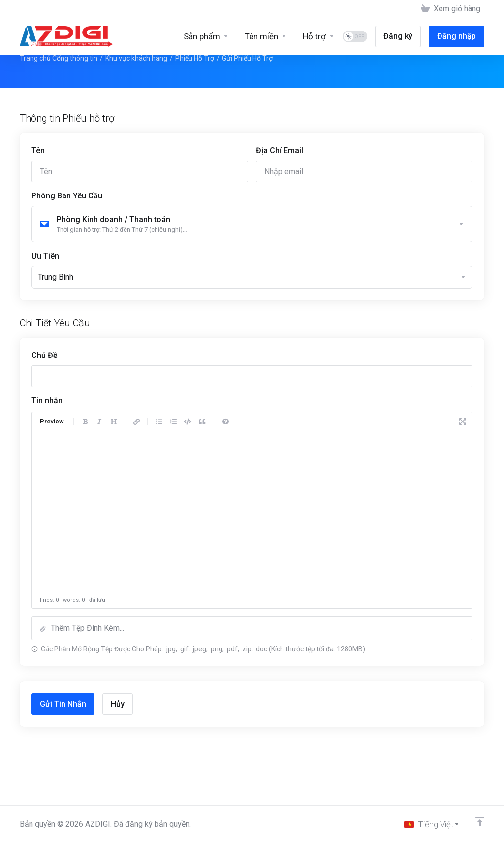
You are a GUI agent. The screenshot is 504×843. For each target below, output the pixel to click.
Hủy (118, 704)
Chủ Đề (45, 355)
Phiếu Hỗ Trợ (195, 58)
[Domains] (266, 36)
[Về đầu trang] (480, 822)
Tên (38, 150)
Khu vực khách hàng (136, 58)
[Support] (319, 36)
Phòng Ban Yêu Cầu (67, 196)
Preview (52, 421)
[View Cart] (451, 9)
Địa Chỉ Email (280, 150)
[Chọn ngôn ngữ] (432, 824)
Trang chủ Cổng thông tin (59, 58)
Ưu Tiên (45, 256)
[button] (252, 628)
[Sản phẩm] (206, 36)
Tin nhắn (47, 401)
